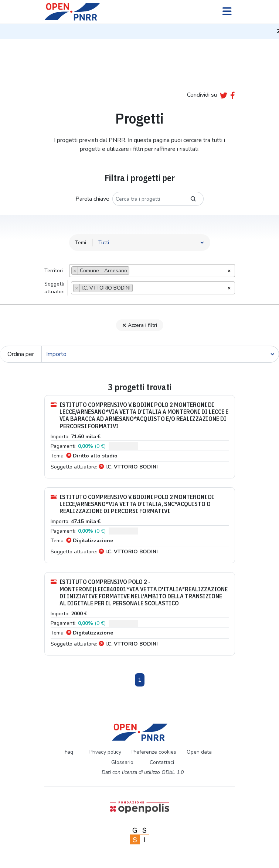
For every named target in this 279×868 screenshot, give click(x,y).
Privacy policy (105, 752)
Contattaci (162, 762)
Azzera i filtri (140, 325)
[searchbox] (133, 272)
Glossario (122, 762)
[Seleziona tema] (151, 243)
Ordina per (21, 354)
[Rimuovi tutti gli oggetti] (229, 270)
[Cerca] (160, 354)
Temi (81, 243)
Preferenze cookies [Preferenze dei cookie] (154, 752)
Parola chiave (92, 199)
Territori (54, 271)
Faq (69, 752)
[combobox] (152, 271)
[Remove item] (75, 271)
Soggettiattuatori (55, 288)
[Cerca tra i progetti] (148, 199)
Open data (199, 752)
